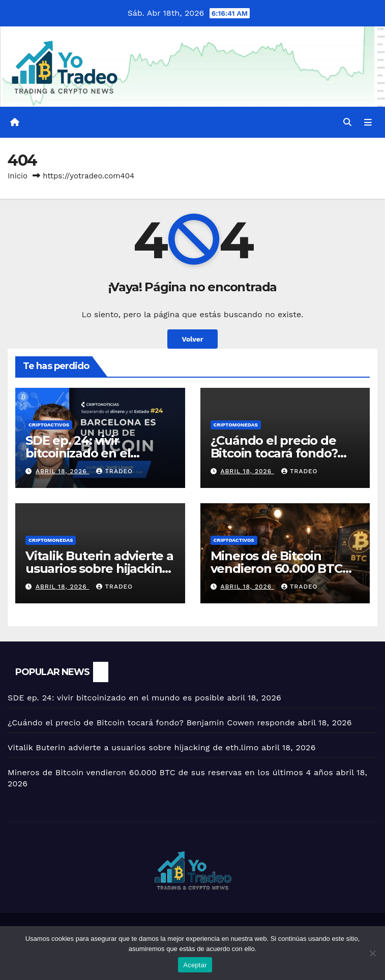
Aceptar (195, 965)
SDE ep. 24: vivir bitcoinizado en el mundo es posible (79, 453)
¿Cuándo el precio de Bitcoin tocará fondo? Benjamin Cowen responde (151, 723)
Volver (192, 339)
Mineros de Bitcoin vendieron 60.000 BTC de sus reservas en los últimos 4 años (170, 772)
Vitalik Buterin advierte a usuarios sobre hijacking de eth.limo (99, 569)
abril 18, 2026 (63, 471)
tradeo (114, 471)
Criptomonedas (236, 425)
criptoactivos (49, 425)
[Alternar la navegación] (368, 122)
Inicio (18, 176)
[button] (347, 122)
